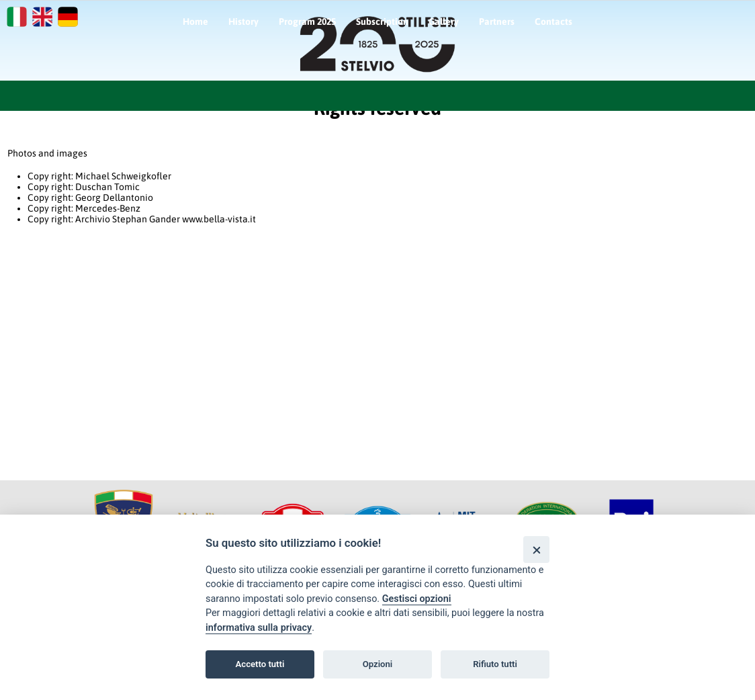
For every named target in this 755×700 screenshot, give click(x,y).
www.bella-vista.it (219, 219)
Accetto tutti (260, 664)
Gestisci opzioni (417, 599)
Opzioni (378, 664)
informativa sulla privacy (259, 628)
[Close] (536, 549)
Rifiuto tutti (495, 664)
